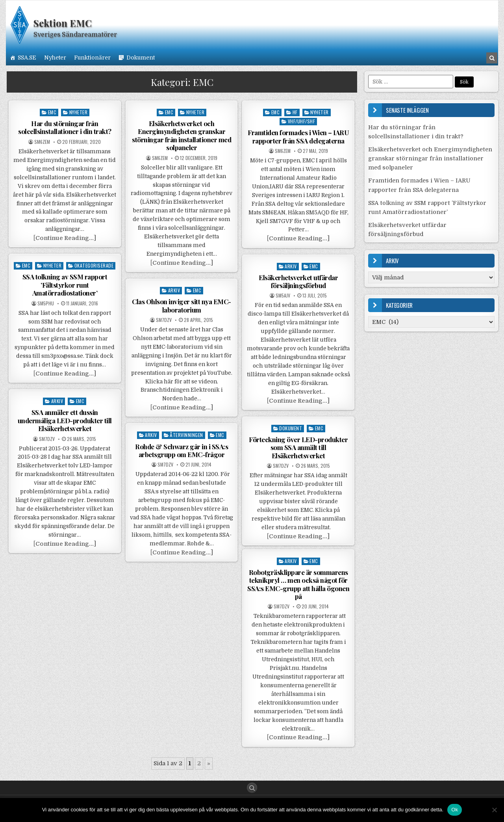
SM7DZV (164, 320)
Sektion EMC (63, 23)
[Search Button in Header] (492, 58)
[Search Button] (252, 788)
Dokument (141, 58)
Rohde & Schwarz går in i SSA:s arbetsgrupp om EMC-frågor (182, 450)
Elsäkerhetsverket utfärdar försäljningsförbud (298, 281)
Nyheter (55, 58)
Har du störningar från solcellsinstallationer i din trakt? (65, 127)
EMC (52, 112)
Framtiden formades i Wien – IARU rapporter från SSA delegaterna (298, 136)
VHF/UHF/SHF (302, 121)
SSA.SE (27, 58)
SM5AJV (283, 296)
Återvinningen (186, 435)
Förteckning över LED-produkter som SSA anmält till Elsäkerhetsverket (298, 447)
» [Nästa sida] (209, 763)
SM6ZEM (42, 142)
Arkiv (291, 266)
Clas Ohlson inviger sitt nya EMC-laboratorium (182, 305)
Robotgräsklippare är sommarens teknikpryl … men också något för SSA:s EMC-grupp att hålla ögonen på (298, 584)
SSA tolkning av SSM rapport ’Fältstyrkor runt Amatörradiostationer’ (65, 285)
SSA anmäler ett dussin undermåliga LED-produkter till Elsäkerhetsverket (65, 420)
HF (295, 112)
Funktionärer (92, 58)
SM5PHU (46, 303)
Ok (455, 810)
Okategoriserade (94, 265)
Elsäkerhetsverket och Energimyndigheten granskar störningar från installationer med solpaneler (182, 135)
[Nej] (494, 810)
